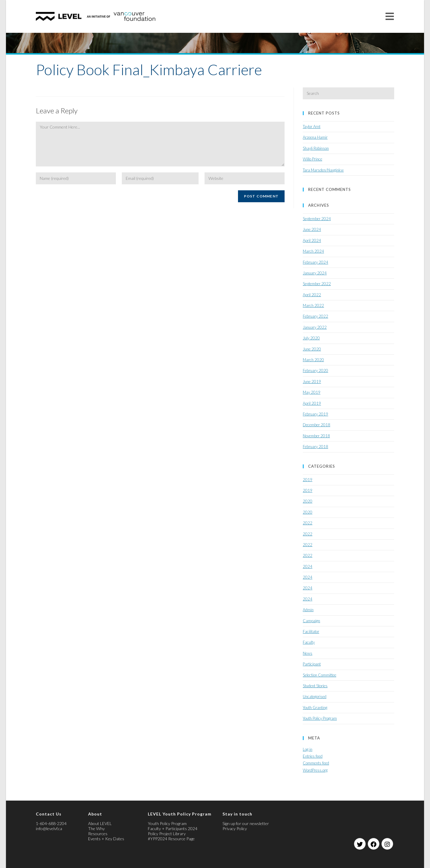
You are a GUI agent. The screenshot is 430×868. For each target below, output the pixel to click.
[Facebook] (374, 844)
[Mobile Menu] (390, 16)
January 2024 (315, 273)
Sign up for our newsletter (246, 823)
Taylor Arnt (312, 126)
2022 (308, 523)
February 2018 (315, 447)
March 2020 (313, 360)
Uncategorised (315, 696)
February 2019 (315, 414)
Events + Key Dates (106, 839)
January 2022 (315, 327)
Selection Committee (320, 675)
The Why (96, 828)
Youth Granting (315, 708)
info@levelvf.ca (49, 828)
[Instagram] (387, 844)
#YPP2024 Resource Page (171, 839)
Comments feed (316, 763)
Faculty (309, 642)
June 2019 (312, 382)
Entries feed (313, 756)
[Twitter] (360, 844)
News (308, 653)
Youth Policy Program (320, 718)
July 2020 (311, 338)
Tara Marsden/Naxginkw (323, 170)
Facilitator (311, 631)
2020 (308, 501)
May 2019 (312, 392)
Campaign (311, 621)
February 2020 (315, 370)
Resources (98, 834)
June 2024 (312, 229)
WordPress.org (315, 770)
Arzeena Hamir (315, 137)
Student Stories (315, 686)
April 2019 (312, 403)
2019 (308, 480)
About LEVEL (100, 823)
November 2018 (316, 436)
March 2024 (313, 251)
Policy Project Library (167, 834)
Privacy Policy (235, 828)
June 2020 (312, 349)
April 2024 (312, 240)
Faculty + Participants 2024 (173, 828)
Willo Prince (312, 159)
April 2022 (312, 295)
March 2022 (313, 305)
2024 (308, 566)
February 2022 (315, 316)
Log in (308, 749)
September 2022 (317, 284)
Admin (308, 610)
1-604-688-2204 (51, 823)
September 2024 (317, 219)
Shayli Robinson (316, 148)
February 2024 (315, 262)
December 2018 (317, 425)
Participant (312, 664)
